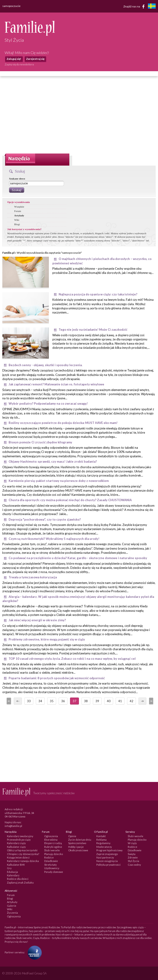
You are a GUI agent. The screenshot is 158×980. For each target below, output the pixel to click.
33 (29, 701)
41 (120, 701)
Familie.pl (8, 253)
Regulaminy (103, 843)
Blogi (17, 224)
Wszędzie (19, 207)
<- (18, 701)
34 (40, 701)
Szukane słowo (17, 179)
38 (86, 701)
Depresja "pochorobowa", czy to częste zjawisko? (45, 519)
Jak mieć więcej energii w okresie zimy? (37, 620)
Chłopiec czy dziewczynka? (23, 854)
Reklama (101, 840)
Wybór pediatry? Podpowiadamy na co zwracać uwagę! (48, 404)
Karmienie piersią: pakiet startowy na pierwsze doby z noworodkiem (59, 481)
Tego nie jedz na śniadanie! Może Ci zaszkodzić (93, 330)
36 (63, 701)
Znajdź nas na (135, 6)
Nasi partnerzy (105, 857)
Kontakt (101, 836)
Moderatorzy (104, 847)
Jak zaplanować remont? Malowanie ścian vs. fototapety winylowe (56, 384)
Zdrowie (133, 857)
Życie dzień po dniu (80, 840)
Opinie (72, 836)
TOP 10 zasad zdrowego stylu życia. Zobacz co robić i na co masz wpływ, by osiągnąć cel (72, 659)
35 (52, 701)
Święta (132, 854)
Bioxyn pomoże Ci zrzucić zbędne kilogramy (40, 442)
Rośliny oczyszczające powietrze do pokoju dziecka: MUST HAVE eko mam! (63, 423)
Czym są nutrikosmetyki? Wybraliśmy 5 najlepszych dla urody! (54, 539)
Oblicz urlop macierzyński (22, 850)
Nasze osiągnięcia (107, 861)
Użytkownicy (52, 868)
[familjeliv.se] (152, 7)
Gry (9, 868)
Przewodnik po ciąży (19, 840)
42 (131, 701)
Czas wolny (134, 865)
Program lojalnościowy (109, 850)
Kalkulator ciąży (16, 847)
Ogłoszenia (51, 836)
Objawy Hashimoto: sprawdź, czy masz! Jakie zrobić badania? (53, 461)
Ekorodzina (51, 840)
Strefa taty (50, 865)
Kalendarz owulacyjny (20, 836)
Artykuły (19, 215)
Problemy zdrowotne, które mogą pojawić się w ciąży (47, 639)
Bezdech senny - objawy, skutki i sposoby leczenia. (45, 365)
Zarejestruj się (35, 59)
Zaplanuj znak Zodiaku (20, 882)
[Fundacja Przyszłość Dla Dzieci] (34, 952)
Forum (18, 211)
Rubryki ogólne (53, 847)
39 (97, 701)
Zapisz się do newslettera (19, 64)
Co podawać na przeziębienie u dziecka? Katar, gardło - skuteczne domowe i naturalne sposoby (78, 558)
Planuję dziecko (54, 854)
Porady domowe (54, 872)
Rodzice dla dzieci (18, 879)
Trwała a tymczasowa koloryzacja (33, 577)
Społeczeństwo (77, 843)
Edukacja (12, 872)
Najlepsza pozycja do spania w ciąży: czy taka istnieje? (98, 294)
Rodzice (49, 857)
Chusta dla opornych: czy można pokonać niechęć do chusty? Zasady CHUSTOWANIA (70, 500)
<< (8, 701)
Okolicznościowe (78, 850)
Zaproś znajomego (107, 854)
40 (109, 701)
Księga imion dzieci (18, 857)
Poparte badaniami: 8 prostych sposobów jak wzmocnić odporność (57, 678)
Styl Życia (133, 861)
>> (151, 701)
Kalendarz (13, 875)
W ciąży (132, 843)
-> (142, 701)
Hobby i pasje (76, 847)
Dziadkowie (51, 861)
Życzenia (12, 913)
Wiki (17, 220)
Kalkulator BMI (16, 865)
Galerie (12, 906)
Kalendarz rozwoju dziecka (23, 861)
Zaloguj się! (14, 59)
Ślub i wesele (52, 850)
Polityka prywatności (108, 865)
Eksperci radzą (53, 843)
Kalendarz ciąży (16, 843)
